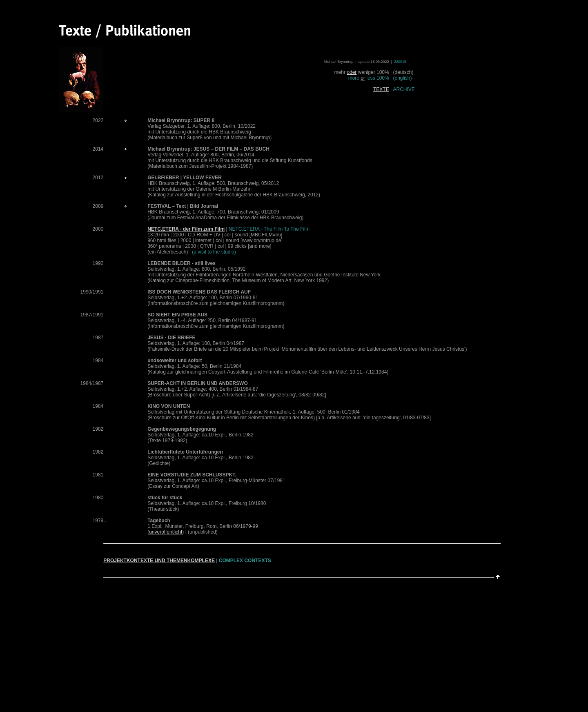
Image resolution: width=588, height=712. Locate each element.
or (363, 78)
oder (352, 72)
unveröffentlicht (166, 532)
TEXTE (381, 89)
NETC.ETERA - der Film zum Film (186, 229)
